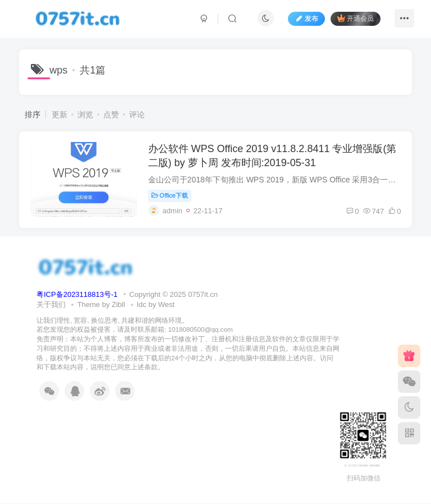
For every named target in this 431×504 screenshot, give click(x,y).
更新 (59, 114)
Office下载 (170, 195)
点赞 (111, 114)
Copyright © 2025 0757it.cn (173, 295)
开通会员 (355, 18)
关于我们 (51, 305)
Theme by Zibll (101, 305)
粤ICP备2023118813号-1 (77, 295)
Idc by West (156, 305)
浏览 (85, 114)
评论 (137, 114)
